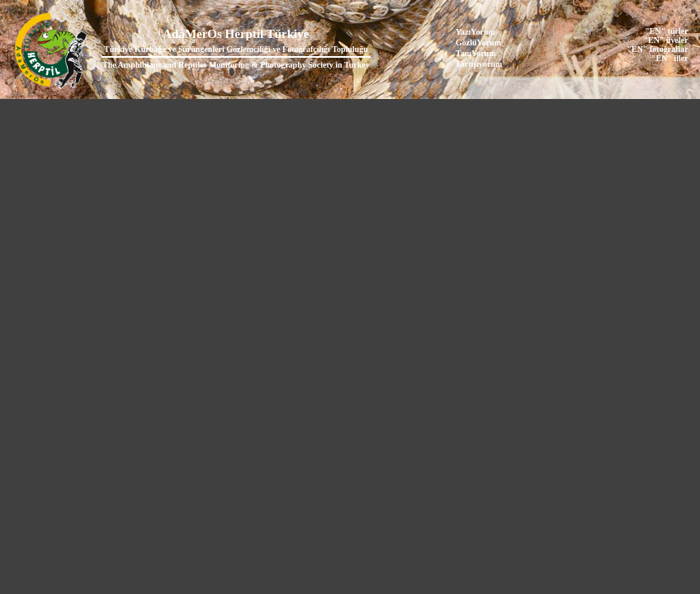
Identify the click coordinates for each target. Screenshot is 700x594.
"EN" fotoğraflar (658, 49)
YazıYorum (475, 32)
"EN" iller (670, 58)
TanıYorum (476, 53)
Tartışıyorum (479, 64)
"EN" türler (666, 31)
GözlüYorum (478, 42)
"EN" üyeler (666, 40)
